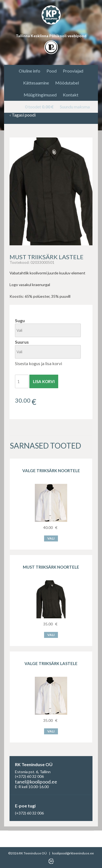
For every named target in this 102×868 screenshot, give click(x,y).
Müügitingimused (40, 95)
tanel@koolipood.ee (36, 782)
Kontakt (71, 95)
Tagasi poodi (23, 115)
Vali (51, 538)
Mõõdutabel (67, 83)
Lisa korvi (44, 381)
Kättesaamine (36, 83)
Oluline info (30, 71)
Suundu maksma (75, 107)
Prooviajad (73, 71)
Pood (52, 71)
